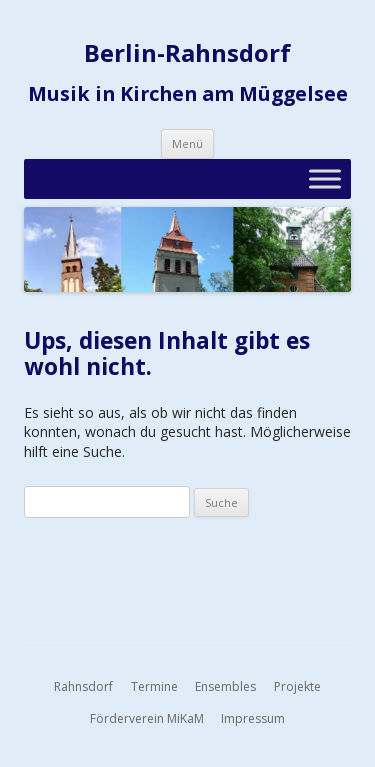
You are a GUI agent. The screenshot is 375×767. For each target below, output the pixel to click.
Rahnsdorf (83, 686)
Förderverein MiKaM (147, 718)
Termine (154, 686)
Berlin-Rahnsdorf (187, 53)
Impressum (253, 718)
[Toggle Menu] (325, 178)
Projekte (297, 686)
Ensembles (225, 686)
